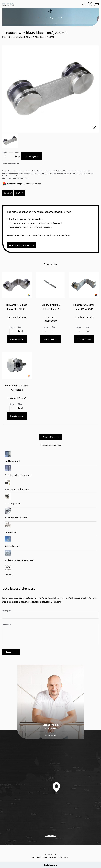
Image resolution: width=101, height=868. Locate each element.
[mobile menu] (96, 4)
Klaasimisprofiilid (13, 503)
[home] (8, 4)
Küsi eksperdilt (50, 865)
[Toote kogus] (8, 156)
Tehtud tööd (51, 437)
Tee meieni (51, 835)
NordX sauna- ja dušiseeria (17, 489)
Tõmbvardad (11, 532)
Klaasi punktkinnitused (17, 37)
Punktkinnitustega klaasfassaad (19, 560)
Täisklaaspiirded (12, 461)
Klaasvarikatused (12, 546)
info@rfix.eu (63, 857)
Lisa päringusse (31, 156)
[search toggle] (84, 4)
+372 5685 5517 (50, 732)
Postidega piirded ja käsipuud (18, 475)
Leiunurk (9, 574)
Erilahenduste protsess (22, 245)
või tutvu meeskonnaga (51, 445)
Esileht (5, 37)
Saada (11, 652)
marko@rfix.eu (50, 735)
